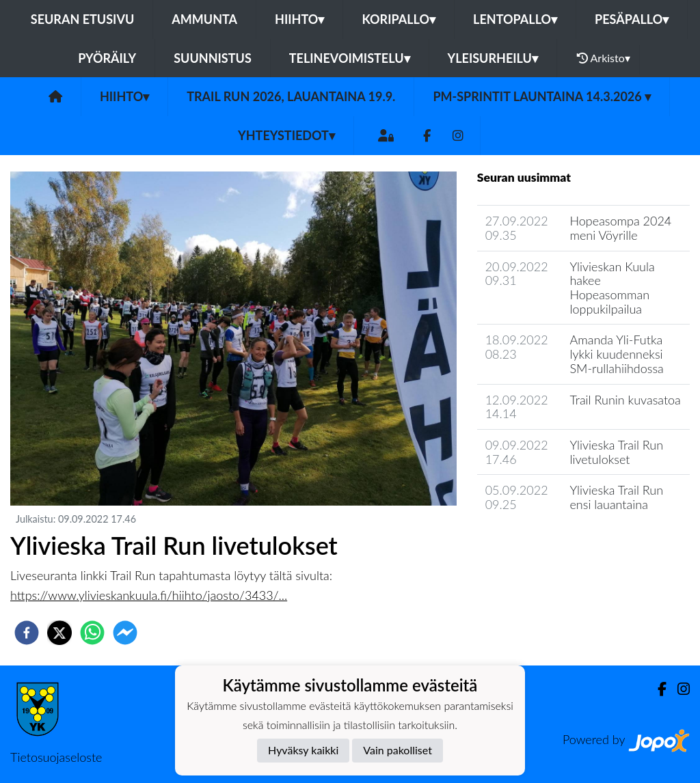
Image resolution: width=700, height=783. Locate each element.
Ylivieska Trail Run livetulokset (616, 452)
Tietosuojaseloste (56, 757)
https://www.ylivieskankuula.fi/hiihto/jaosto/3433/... (149, 595)
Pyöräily (107, 58)
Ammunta (204, 19)
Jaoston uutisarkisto (539, 544)
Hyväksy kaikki (303, 750)
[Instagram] (458, 136)
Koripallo (399, 19)
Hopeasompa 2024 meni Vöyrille (620, 228)
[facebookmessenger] (125, 633)
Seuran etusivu (83, 19)
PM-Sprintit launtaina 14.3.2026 (542, 96)
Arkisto (604, 58)
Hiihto (299, 19)
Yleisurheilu (493, 58)
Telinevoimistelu (350, 58)
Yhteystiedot (286, 135)
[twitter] (59, 633)
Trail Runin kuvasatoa (625, 400)
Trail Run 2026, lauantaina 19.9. (291, 96)
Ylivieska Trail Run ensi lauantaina (616, 497)
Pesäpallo (632, 19)
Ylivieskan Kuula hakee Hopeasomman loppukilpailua (612, 288)
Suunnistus (213, 58)
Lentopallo (515, 19)
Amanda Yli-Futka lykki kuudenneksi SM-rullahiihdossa (616, 354)
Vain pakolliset (398, 750)
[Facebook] (427, 136)
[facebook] (27, 633)
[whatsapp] (92, 633)
